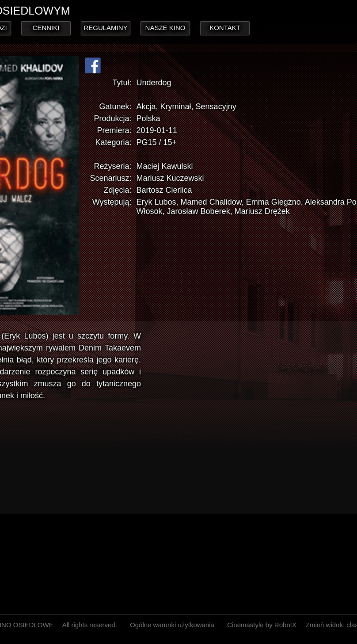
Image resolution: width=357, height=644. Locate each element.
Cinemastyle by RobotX (262, 625)
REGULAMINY (105, 28)
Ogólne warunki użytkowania (172, 625)
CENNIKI (46, 28)
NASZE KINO (165, 28)
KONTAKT (225, 28)
